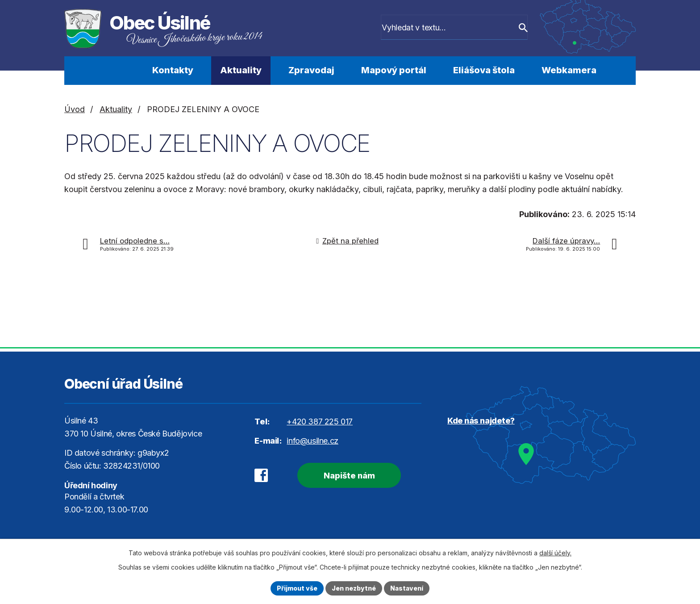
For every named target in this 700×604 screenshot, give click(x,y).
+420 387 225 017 (320, 422)
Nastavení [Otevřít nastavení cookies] (407, 588)
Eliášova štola (484, 70)
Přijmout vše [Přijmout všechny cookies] (297, 588)
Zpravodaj (311, 70)
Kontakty (173, 70)
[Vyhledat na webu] (462, 28)
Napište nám (349, 476)
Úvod (115, 71)
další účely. (555, 553)
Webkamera (569, 70)
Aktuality (241, 70)
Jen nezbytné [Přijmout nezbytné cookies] (354, 588)
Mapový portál (394, 70)
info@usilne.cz (312, 441)
